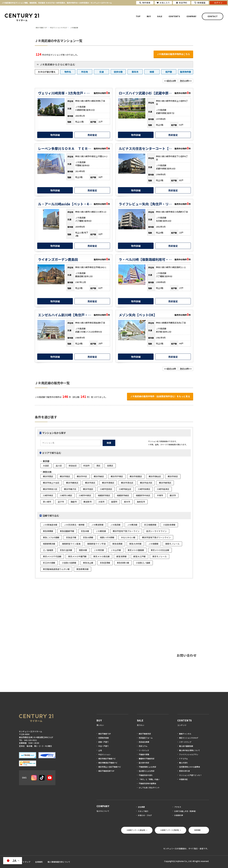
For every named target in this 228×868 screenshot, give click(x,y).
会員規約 (39, 862)
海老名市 (141, 502)
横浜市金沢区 (146, 483)
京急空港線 (105, 563)
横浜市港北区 (127, 483)
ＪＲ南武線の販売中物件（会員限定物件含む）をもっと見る (160, 396)
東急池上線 (88, 563)
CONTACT (213, 16)
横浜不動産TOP (105, 734)
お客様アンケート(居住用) (136, 830)
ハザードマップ (185, 742)
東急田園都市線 (67, 531)
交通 (101, 72)
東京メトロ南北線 (101, 556)
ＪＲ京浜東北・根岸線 (74, 525)
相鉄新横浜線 (49, 544)
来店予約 (182, 3)
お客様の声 (179, 815)
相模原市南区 (104, 495)
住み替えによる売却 (147, 771)
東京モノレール (160, 556)
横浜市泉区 (90, 483)
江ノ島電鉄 (48, 550)
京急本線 (85, 531)
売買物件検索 (104, 738)
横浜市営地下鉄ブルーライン (126, 531)
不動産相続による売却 (147, 767)
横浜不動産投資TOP (106, 771)
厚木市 (127, 502)
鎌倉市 (74, 502)
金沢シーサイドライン (156, 531)
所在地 (85, 72)
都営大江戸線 (139, 556)
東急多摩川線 (123, 563)
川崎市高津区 (163, 489)
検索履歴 (200, 3)
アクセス (178, 807)
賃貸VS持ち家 (184, 771)
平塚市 (160, 495)
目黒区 (110, 466)
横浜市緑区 (99, 476)
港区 (98, 466)
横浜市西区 (48, 476)
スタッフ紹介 (143, 811)
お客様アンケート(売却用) (170, 830)
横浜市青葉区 (136, 476)
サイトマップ (25, 862)
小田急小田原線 (69, 563)
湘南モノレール (172, 544)
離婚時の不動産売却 (147, 759)
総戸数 (169, 72)
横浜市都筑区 (165, 483)
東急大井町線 (135, 544)
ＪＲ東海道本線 (50, 525)
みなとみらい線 (128, 537)
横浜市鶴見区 (72, 483)
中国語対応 (183, 779)
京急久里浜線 (66, 550)
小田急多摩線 (169, 525)
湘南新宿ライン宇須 (96, 544)
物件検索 (145, 3)
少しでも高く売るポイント (149, 788)
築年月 (135, 72)
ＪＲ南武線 (115, 525)
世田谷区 (73, 466)
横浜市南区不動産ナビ (107, 759)
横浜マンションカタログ (189, 738)
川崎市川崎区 (66, 495)
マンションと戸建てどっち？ (190, 775)
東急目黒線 (117, 544)
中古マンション (104, 754)
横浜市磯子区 (70, 489)
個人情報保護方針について (59, 862)
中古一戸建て (104, 746)
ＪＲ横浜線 (132, 525)
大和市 (101, 502)
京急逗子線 (71, 537)
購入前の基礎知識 (186, 746)
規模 (152, 72)
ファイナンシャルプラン (189, 754)
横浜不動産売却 (145, 734)
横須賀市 (88, 502)
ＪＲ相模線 (153, 544)
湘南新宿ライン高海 (71, 544)
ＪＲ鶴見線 (101, 531)
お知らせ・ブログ (145, 815)
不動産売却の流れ (146, 775)
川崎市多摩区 (144, 489)
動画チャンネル (185, 734)
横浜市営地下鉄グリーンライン (156, 537)
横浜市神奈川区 (50, 489)
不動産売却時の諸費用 (147, 783)
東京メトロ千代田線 (52, 556)
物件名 (68, 72)
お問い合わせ (187, 655)
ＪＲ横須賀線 (97, 525)
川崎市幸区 (48, 495)
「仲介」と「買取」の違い (149, 779)
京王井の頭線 (49, 563)
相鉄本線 (83, 550)
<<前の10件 (170, 81)
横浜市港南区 (108, 483)
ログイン (218, 3)
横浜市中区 (82, 476)
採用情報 (197, 830)
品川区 (59, 466)
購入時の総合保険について (190, 750)
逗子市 (61, 502)
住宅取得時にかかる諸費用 (190, 767)
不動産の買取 (144, 754)
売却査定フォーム (146, 738)
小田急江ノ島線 (143, 563)
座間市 (114, 502)
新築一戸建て (104, 742)
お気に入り (163, 3)
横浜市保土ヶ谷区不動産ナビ (110, 767)
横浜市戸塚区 (117, 476)
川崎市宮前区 (106, 489)
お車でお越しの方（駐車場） (186, 811)
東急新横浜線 (82, 569)
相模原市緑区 (123, 495)
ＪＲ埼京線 (99, 550)
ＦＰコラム (183, 759)
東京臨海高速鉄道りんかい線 (56, 569)
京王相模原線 (150, 525)
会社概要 (141, 807)
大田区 (46, 466)
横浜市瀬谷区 (155, 476)
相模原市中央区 (143, 495)
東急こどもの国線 (51, 537)
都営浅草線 (122, 556)
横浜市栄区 (173, 476)
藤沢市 (173, 495)
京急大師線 (88, 537)
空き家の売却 (144, 763)
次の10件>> (186, 81)
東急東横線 (48, 531)
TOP (138, 16)
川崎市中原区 (85, 495)
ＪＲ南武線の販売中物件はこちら (173, 54)
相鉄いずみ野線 (107, 537)
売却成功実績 (144, 742)
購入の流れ (183, 763)
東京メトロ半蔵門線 (77, 556)
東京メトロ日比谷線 (160, 550)
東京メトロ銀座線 (136, 550)
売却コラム (143, 746)
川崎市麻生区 (125, 489)
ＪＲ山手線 (116, 550)
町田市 (87, 466)
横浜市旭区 (88, 489)
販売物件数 (186, 72)
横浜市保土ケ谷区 (51, 483)
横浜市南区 (65, 476)
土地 (100, 750)
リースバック (144, 750)
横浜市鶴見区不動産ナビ (108, 763)
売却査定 (92, 135)
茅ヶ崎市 (47, 502)
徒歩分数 (118, 72)
